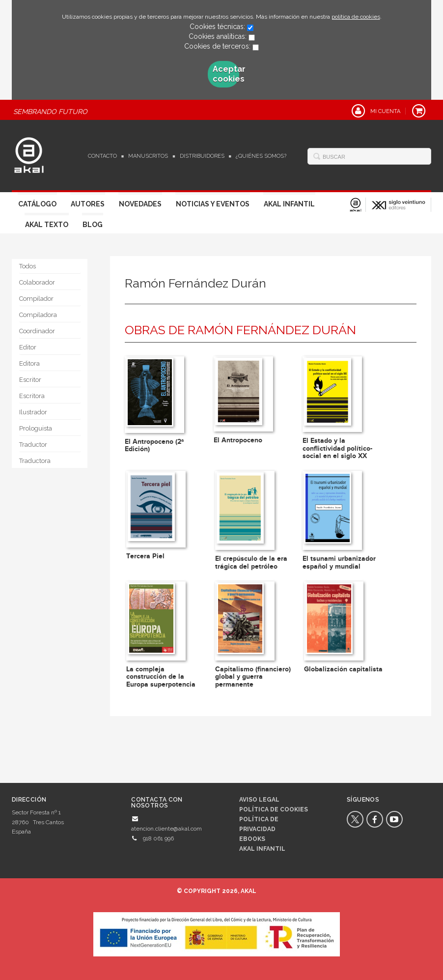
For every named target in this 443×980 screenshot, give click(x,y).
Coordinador (37, 331)
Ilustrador (33, 412)
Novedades (140, 204)
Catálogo (37, 204)
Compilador (36, 299)
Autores (88, 204)
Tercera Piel (145, 556)
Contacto (102, 156)
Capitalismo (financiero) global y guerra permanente (253, 677)
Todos (28, 266)
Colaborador (37, 282)
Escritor (30, 380)
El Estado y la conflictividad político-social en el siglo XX (337, 448)
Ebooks (252, 839)
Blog (93, 225)
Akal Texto (47, 225)
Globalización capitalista (343, 669)
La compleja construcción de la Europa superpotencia (161, 677)
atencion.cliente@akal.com (166, 829)
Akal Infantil (289, 204)
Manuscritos (148, 156)
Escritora (32, 396)
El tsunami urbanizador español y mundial (339, 562)
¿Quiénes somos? (261, 156)
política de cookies (356, 17)
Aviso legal (259, 800)
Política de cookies (274, 809)
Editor (28, 347)
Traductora (35, 461)
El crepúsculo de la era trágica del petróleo (251, 562)
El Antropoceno (238, 440)
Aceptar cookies (226, 74)
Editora (29, 363)
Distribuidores (202, 156)
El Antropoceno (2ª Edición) (154, 445)
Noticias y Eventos (213, 204)
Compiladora (38, 315)
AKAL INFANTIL (262, 849)
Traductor (33, 445)
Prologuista (36, 428)
